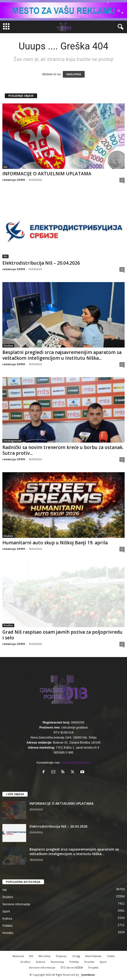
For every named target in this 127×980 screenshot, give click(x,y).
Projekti (93, 967)
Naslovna (18, 956)
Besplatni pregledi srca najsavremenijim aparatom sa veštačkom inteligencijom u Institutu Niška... (62, 355)
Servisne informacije (16, 904)
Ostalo (111, 956)
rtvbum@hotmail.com (76, 763)
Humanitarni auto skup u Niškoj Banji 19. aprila (55, 543)
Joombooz (88, 975)
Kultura (7, 918)
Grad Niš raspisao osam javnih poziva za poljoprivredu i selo (62, 635)
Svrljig (76, 956)
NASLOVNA (74, 74)
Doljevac (61, 956)
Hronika (8, 933)
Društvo (8, 346)
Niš (5, 167)
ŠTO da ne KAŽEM (72, 967)
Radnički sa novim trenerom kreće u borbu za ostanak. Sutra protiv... (63, 450)
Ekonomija (57, 962)
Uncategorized (12, 441)
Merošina (44, 956)
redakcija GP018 (14, 180)
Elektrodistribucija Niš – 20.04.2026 (41, 263)
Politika (7, 926)
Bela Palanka (93, 956)
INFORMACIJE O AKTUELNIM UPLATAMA (47, 174)
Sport (6, 911)
